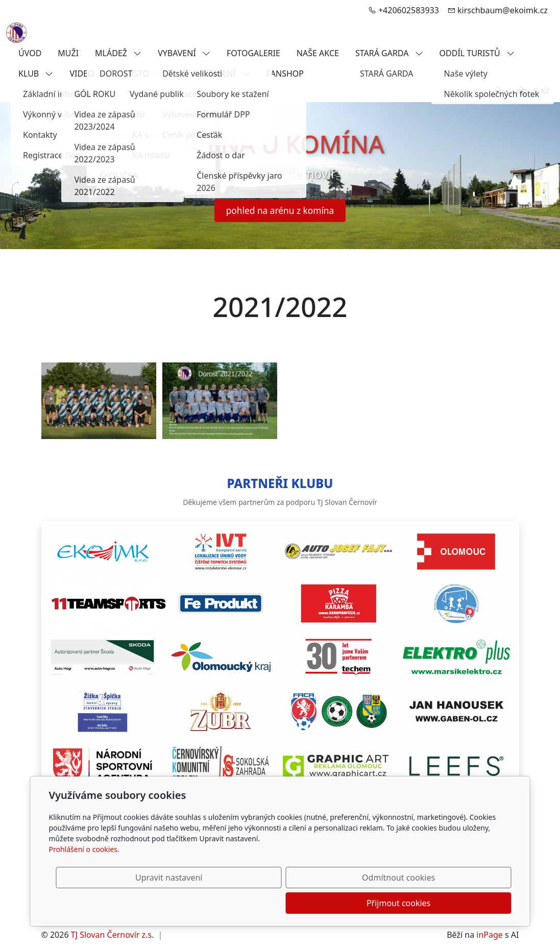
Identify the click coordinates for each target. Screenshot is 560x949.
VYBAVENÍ (184, 53)
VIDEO (89, 74)
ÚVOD (30, 53)
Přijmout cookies (462, 903)
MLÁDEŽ (118, 53)
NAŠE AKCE (318, 53)
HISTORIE (151, 74)
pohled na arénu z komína (280, 210)
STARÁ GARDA (389, 53)
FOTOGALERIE (253, 53)
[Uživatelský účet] (498, 91)
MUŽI (68, 53)
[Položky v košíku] (521, 91)
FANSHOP (285, 74)
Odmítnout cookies (360, 903)
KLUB (36, 74)
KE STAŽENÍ (221, 74)
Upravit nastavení (258, 903)
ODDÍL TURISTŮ (477, 53)
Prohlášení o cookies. (84, 875)
